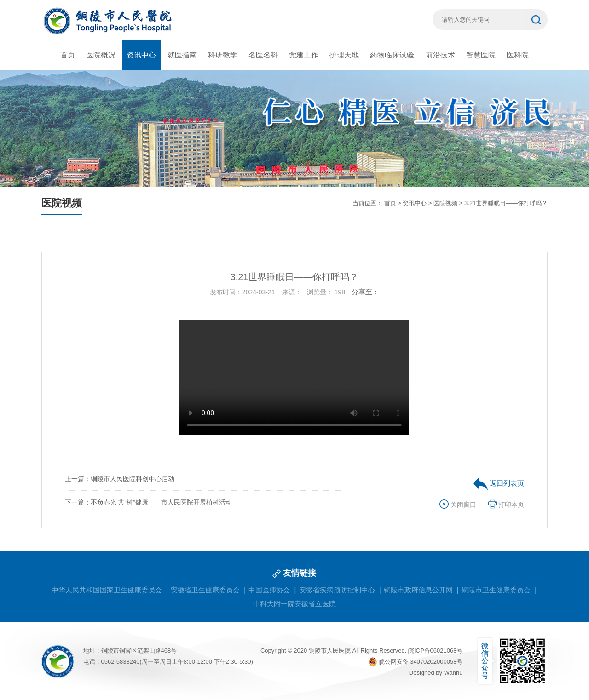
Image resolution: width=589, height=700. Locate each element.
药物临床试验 (392, 55)
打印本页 (506, 505)
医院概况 (101, 55)
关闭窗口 (458, 505)
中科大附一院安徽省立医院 (294, 604)
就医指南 (182, 55)
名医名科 (263, 55)
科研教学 (223, 55)
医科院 (518, 55)
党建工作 (304, 55)
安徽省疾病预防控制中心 (337, 590)
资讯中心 (141, 55)
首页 (68, 55)
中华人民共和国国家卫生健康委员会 (107, 590)
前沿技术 (440, 55)
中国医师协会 (269, 590)
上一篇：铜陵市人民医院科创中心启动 (120, 479)
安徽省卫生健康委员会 (205, 590)
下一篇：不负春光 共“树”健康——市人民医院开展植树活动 (148, 502)
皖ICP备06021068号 (436, 651)
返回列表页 (499, 483)
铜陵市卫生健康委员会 (496, 590)
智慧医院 (481, 55)
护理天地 (344, 55)
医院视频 (445, 203)
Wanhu (453, 673)
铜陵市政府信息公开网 (418, 590)
